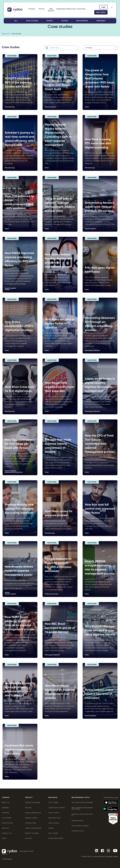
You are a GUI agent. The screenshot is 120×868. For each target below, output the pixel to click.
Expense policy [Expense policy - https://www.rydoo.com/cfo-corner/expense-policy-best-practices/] (78, 831)
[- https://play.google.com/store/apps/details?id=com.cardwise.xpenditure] (109, 808)
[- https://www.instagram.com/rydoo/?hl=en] (107, 851)
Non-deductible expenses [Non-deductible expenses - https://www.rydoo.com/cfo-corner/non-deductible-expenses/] (82, 803)
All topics (89, 48)
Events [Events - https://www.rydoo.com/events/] (50, 21)
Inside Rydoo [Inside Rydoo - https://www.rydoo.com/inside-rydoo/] (7, 823)
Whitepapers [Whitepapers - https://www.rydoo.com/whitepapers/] (82, 21)
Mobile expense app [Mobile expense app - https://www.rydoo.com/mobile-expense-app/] (33, 813)
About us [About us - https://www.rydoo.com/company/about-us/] (6, 803)
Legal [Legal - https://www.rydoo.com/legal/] (4, 838)
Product (32, 9)
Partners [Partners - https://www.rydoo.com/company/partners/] (6, 813)
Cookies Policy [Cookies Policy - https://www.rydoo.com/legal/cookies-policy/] (99, 856)
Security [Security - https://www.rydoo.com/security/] (5, 828)
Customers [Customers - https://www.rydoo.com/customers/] (7, 818)
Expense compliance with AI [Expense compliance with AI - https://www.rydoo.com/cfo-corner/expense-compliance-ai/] (82, 815)
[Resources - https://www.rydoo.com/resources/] (6, 34)
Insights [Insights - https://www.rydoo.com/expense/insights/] (29, 838)
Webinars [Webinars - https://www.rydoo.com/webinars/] (101, 21)
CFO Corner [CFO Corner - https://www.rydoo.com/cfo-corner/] (53, 803)
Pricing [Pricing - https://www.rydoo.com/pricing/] (41, 9)
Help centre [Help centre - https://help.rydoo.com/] (53, 833)
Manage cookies (112, 856)
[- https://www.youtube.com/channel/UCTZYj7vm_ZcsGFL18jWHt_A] (114, 851)
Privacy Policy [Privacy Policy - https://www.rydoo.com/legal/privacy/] (87, 856)
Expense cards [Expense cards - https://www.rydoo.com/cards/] (31, 818)
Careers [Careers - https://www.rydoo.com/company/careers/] (5, 808)
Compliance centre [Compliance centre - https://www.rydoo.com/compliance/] (57, 808)
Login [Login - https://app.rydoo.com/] (103, 7)
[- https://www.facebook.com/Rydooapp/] (102, 851)
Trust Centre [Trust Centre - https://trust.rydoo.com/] (54, 813)
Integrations (61, 9)
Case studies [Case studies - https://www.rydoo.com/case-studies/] (32, 21)
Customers (81, 9)
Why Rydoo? (51, 10)
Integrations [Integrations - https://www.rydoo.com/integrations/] (31, 823)
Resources (71, 9)
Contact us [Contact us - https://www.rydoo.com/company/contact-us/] (7, 833)
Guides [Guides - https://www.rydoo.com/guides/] (65, 21)
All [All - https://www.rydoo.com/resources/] (16, 21)
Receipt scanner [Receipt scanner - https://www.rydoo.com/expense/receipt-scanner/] (32, 833)
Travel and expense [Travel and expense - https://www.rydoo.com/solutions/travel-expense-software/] (33, 828)
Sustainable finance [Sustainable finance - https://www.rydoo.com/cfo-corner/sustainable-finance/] (80, 826)
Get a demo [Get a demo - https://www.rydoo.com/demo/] (101, 12)
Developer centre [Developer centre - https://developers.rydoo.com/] (56, 838)
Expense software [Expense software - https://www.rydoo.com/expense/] (33, 803)
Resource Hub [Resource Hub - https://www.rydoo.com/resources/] (54, 818)
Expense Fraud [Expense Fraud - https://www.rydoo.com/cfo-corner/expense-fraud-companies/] (78, 821)
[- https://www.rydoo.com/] (15, 11)
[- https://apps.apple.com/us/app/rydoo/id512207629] (110, 801)
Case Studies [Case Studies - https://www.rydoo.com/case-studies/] (54, 823)
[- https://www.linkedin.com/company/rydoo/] (96, 851)
